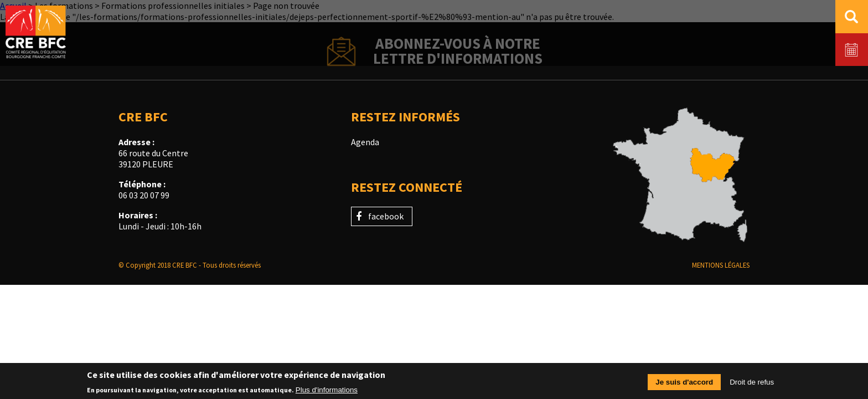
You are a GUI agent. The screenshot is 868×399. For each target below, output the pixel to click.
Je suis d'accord (684, 384)
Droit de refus (752, 384)
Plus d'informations (327, 392)
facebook (386, 216)
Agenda (365, 142)
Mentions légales (721, 265)
